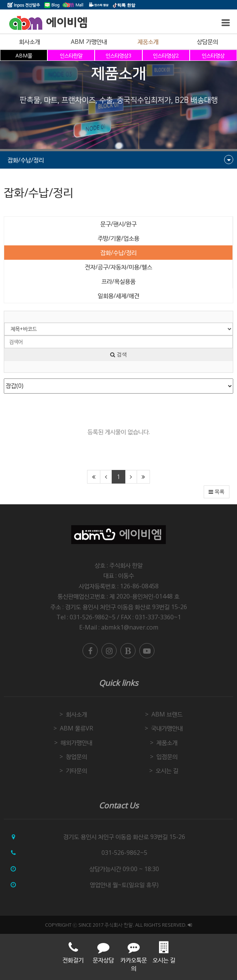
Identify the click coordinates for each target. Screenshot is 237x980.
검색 (118, 355)
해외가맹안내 (76, 743)
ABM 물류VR (76, 728)
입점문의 (167, 757)
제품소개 (148, 42)
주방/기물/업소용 (118, 238)
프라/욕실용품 (118, 281)
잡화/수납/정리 (118, 253)
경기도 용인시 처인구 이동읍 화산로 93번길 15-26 (126, 607)
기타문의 (76, 771)
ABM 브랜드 (167, 714)
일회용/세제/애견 (118, 296)
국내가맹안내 (167, 728)
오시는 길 (167, 771)
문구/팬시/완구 (118, 224)
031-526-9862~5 (124, 853)
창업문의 (76, 757)
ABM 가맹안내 (89, 42)
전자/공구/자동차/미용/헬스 (118, 267)
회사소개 (30, 42)
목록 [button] (217, 492)
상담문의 (207, 42)
